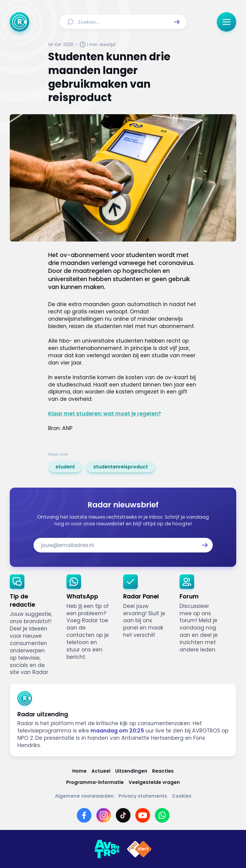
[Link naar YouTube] (143, 815)
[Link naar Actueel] (101, 771)
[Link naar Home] (79, 771)
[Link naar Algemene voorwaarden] (84, 796)
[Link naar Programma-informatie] (95, 782)
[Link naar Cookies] (182, 796)
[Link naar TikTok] (123, 815)
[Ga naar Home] (20, 22)
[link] (65, 467)
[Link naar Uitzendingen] (131, 771)
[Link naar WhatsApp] (162, 815)
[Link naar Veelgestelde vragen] (154, 782)
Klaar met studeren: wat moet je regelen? (105, 414)
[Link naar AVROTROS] (107, 849)
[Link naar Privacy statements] (143, 796)
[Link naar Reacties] (163, 771)
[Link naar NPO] (139, 849)
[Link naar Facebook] (84, 815)
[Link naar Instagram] (104, 815)
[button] (177, 22)
